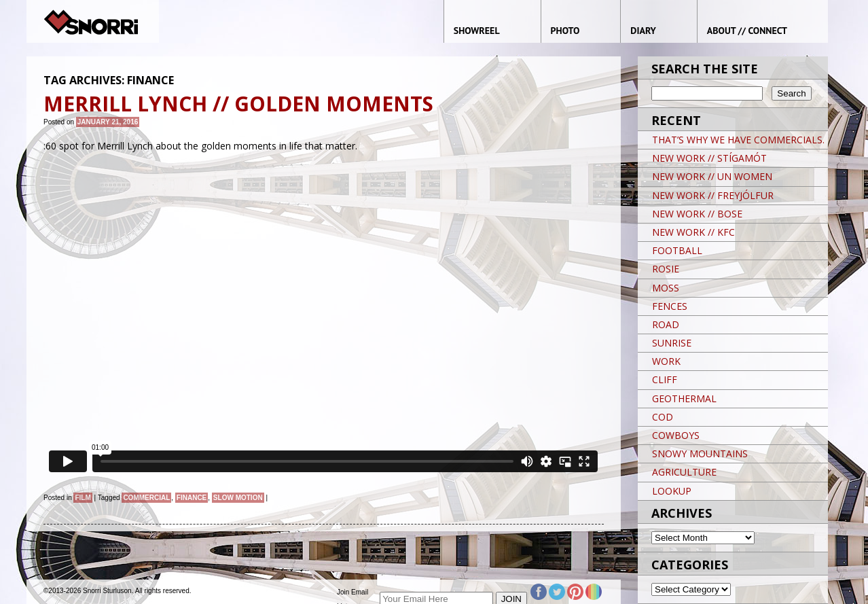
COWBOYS (676, 435)
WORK (666, 361)
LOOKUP (672, 491)
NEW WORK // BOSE (697, 214)
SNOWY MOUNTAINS (700, 454)
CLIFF (665, 379)
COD (663, 417)
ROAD (666, 324)
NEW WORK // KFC (693, 232)
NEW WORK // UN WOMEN (712, 176)
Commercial (146, 498)
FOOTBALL (677, 250)
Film (83, 498)
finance (192, 498)
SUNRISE (672, 343)
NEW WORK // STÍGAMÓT (709, 158)
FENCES (670, 306)
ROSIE (666, 269)
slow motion (238, 498)
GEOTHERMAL (684, 398)
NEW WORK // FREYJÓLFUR (713, 195)
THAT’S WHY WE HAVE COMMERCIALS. (738, 140)
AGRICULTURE (684, 472)
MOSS (666, 288)
